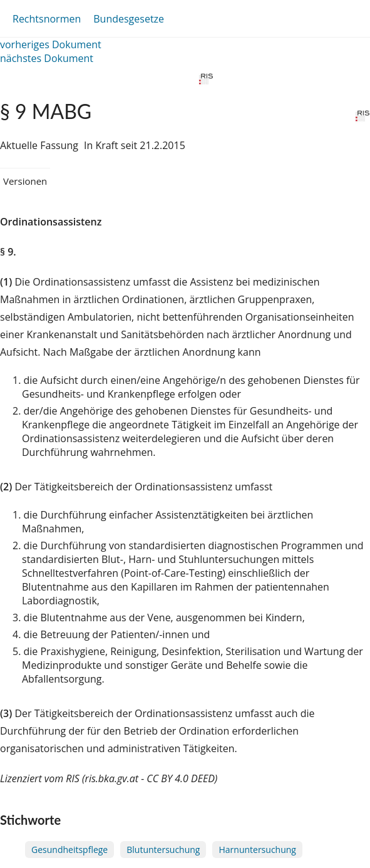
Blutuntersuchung (163, 850)
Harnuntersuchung (257, 850)
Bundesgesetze (129, 19)
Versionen (25, 181)
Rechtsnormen (47, 19)
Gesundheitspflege (69, 850)
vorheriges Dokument (51, 44)
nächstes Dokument (47, 58)
